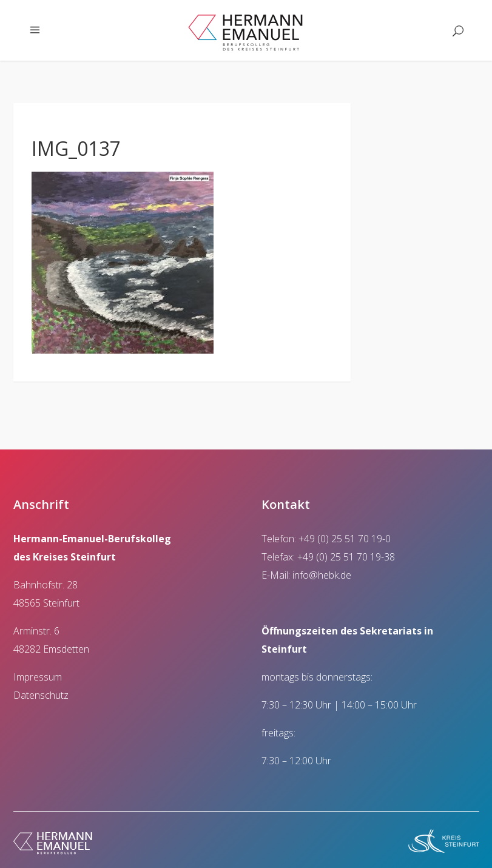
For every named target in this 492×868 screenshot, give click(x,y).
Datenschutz (41, 695)
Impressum (38, 677)
